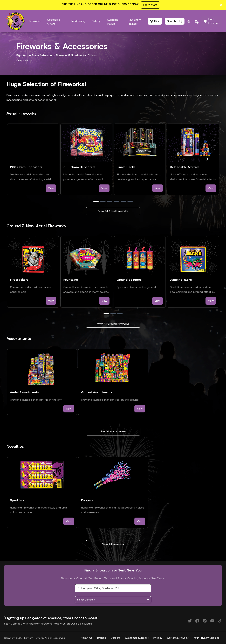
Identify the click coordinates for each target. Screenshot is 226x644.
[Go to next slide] (207, 159)
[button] (155, 21)
